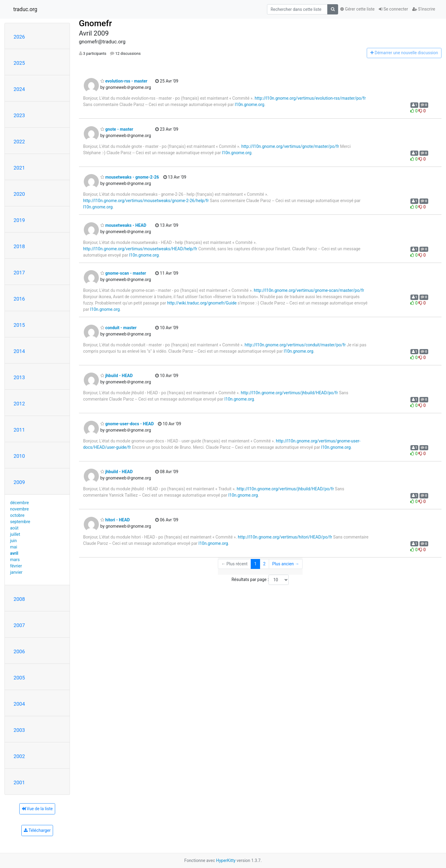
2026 (19, 37)
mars (15, 560)
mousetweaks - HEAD (123, 225)
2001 (19, 782)
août (14, 528)
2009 (19, 482)
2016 (19, 299)
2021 (19, 168)
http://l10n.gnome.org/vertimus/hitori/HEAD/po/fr (285, 537)
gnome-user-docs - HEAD (127, 424)
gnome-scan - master (123, 273)
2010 (19, 456)
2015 (19, 325)
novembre (20, 509)
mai (14, 547)
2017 (19, 273)
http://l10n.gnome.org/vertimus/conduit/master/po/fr (295, 345)
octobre (17, 515)
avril (14, 553)
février (16, 566)
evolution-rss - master (124, 81)
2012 (19, 404)
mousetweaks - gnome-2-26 (130, 177)
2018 (19, 246)
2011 (19, 430)
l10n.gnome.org (250, 105)
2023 (19, 115)
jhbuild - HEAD (117, 376)
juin (14, 541)
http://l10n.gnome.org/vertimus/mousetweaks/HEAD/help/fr (140, 249)
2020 (19, 194)
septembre (20, 522)
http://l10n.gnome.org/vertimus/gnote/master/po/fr (290, 146)
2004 (19, 704)
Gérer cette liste (357, 9)
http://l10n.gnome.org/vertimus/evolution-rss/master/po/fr (310, 98)
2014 (19, 351)
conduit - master (118, 328)
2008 (19, 599)
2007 (19, 625)
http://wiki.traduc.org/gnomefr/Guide (202, 303)
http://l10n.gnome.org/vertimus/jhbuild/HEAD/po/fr (289, 393)
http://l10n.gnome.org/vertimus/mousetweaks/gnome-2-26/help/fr (146, 201)
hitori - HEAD (115, 520)
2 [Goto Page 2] (264, 564)
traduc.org (25, 9)
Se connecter (393, 9)
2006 (19, 651)
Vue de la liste (37, 809)
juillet (15, 534)
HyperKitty (226, 860)
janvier (16, 572)
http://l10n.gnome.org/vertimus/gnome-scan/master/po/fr (309, 290)
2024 (19, 89)
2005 (19, 678)
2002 (19, 756)
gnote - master (117, 129)
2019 (19, 220)
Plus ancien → (286, 564)
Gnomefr (96, 23)
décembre (20, 503)
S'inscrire (424, 9)
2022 (19, 142)
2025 (19, 63)
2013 (19, 377)
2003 (19, 730)
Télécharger (37, 830)
